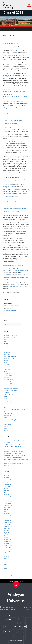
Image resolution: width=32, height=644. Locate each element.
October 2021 (7, 524)
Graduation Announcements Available (14, 457)
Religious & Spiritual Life (10, 403)
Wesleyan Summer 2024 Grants (12, 453)
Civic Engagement (8, 352)
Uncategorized (8, 424)
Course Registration (9, 358)
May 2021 (6, 533)
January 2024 (7, 482)
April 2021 (6, 535)
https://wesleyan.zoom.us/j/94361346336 (14, 274)
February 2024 (8, 480)
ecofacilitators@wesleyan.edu (14, 286)
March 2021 (7, 537)
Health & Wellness (9, 382)
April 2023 (6, 493)
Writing (6, 430)
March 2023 (7, 495)
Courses (6, 361)
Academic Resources (9, 337)
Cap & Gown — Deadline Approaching (14, 451)
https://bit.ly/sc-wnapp (9, 186)
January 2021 (7, 541)
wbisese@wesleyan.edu (10, 311)
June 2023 (6, 490)
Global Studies (7, 378)
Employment (15, 201)
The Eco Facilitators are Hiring (14, 209)
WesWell (6, 426)
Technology (7, 418)
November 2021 (8, 522)
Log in (5, 569)
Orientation (7, 392)
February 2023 (8, 497)
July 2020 (6, 554)
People (5, 397)
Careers (6, 350)
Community (7, 354)
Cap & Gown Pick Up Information (13, 445)
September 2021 (8, 526)
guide (16, 86)
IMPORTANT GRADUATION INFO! (12, 447)
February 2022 (8, 516)
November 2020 (8, 546)
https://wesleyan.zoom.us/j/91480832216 (14, 271)
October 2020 (7, 548)
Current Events (8, 365)
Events (5, 371)
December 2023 (8, 484)
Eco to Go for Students (12, 43)
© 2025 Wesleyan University (16, 640)
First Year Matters (8, 375)
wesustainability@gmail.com (11, 197)
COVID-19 (6, 363)
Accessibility (7, 339)
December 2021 (8, 520)
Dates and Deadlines (9, 367)
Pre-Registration (8, 401)
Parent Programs (8, 394)
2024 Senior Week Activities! (11, 449)
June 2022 (6, 509)
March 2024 (7, 478)
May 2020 (6, 558)
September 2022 (8, 505)
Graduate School (8, 380)
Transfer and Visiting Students (12, 420)
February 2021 (8, 539)
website (22, 285)
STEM (5, 411)
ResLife (6, 407)
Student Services (8, 413)
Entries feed (7, 571)
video (11, 86)
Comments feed (8, 573)
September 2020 (8, 550)
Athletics (6, 344)
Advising (6, 341)
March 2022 (7, 514)
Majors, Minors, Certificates (11, 388)
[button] (29, 5)
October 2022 (7, 503)
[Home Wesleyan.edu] (16, 585)
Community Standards (10, 356)
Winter (5, 428)
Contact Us (8, 616)
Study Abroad (7, 416)
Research (6, 405)
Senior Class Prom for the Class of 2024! (14, 455)
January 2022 (7, 518)
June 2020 (6, 556)
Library (6, 386)
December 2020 (8, 543)
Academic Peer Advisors (10, 335)
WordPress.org (8, 575)
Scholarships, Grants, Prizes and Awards (14, 409)
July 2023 (6, 488)
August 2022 (7, 507)
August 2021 (7, 529)
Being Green (8, 113)
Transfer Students (8, 422)
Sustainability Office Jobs (12, 121)
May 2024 (6, 476)
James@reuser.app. (8, 109)
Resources (8, 619)
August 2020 (7, 552)
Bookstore (6, 348)
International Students (10, 384)
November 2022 (8, 501)
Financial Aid (7, 373)
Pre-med (6, 399)
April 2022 (6, 512)
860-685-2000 (29, 608)
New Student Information (11, 390)
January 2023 (7, 499)
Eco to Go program (14, 50)
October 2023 (7, 486)
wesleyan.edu (7, 79)
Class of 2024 (13, 12)
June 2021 (6, 531)
